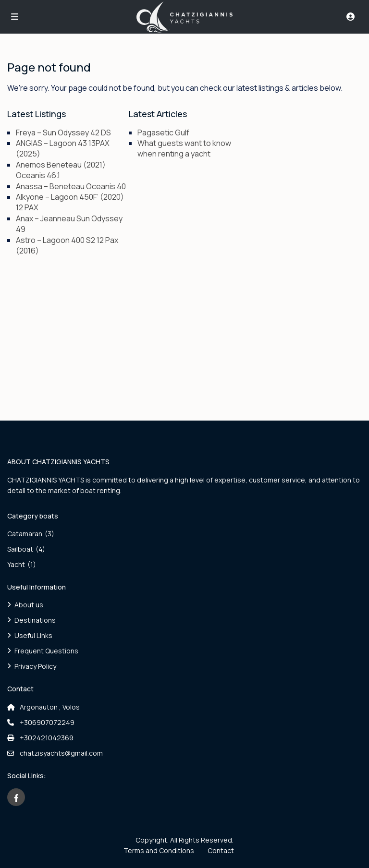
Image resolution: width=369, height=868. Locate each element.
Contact (221, 850)
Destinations (35, 620)
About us (29, 605)
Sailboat (20, 549)
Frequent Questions (46, 651)
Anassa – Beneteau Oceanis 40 (71, 186)
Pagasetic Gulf (163, 133)
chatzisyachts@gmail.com (61, 753)
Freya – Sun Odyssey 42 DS (63, 133)
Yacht (16, 564)
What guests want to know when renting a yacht (184, 148)
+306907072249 (47, 722)
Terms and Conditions (159, 850)
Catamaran (25, 534)
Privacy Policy (35, 666)
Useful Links (33, 635)
